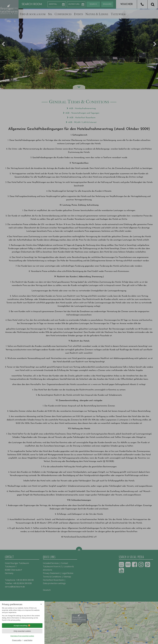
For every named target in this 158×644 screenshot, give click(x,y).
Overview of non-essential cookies (22, 636)
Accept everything (22, 626)
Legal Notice (28, 640)
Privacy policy (17, 640)
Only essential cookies (22, 631)
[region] (22, 614)
